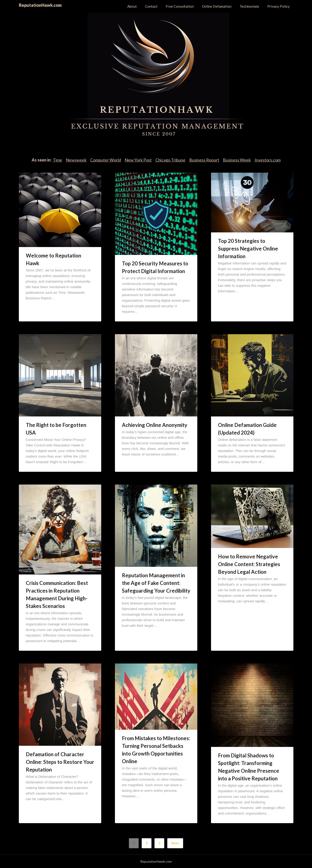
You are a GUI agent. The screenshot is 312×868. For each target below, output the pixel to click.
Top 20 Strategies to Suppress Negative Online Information (248, 249)
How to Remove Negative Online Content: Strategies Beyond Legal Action (249, 564)
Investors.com (268, 160)
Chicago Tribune (170, 160)
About (132, 6)
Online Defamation (217, 6)
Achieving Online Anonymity (155, 425)
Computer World (106, 160)
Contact (151, 6)
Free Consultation (180, 6)
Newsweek (76, 160)
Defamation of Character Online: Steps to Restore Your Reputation (60, 762)
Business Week (237, 160)
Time (57, 160)
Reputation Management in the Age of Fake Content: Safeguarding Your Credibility (156, 583)
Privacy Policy (278, 6)
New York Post (138, 160)
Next (175, 843)
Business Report (204, 160)
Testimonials (249, 6)
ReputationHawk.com (40, 5)
